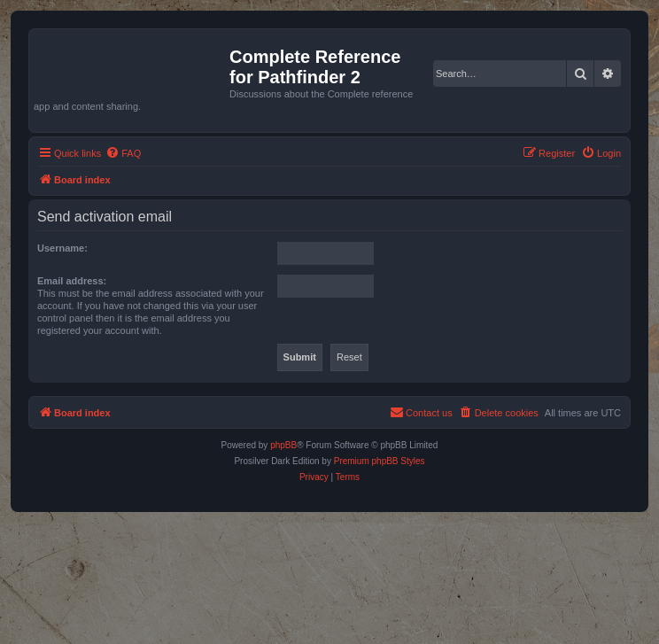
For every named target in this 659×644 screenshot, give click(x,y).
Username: (62, 248)
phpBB (283, 445)
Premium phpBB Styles (380, 461)
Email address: (72, 281)
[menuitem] (123, 153)
